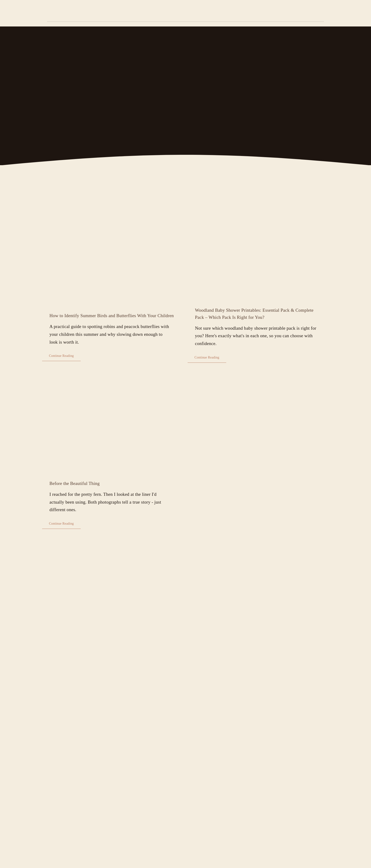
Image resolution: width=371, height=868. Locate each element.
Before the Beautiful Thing (75, 483)
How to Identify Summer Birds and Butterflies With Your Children (112, 316)
